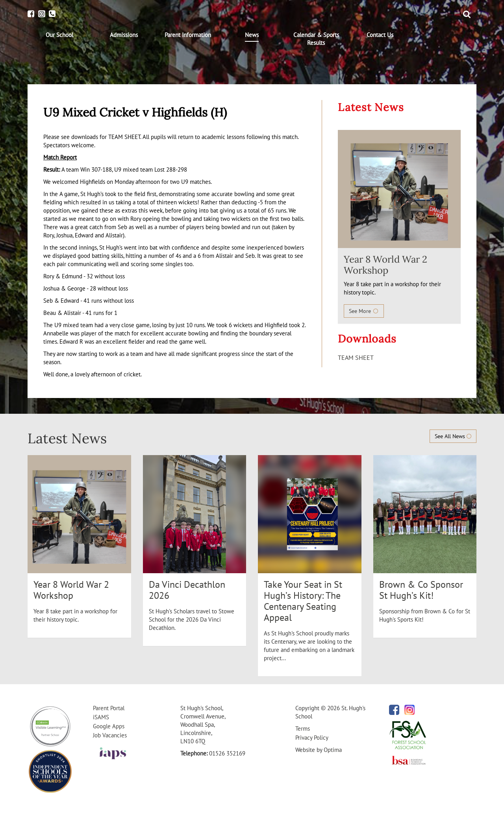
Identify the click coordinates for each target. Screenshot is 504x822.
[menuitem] (60, 35)
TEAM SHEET (356, 357)
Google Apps (109, 726)
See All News (453, 436)
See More (364, 311)
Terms (303, 729)
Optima (333, 750)
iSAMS (101, 717)
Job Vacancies (110, 735)
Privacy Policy (312, 738)
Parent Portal (109, 708)
